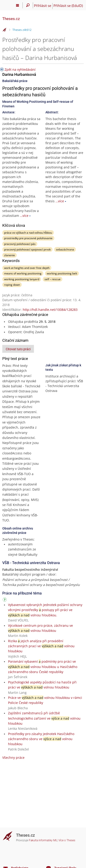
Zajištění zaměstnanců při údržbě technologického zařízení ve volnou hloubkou (44, 718)
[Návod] (5, 600)
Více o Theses (67, 840)
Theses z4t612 (22, 30)
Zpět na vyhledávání (20, 69)
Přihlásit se (43, 6)
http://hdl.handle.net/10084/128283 (50, 310)
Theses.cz (11, 19)
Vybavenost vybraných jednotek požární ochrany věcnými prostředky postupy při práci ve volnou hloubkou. (45, 610)
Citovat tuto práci (18, 349)
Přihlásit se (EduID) (68, 6)
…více (24, 216)
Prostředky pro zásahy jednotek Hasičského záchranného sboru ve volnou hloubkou (41, 739)
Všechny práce (13, 758)
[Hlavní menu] (18, 5)
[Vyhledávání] (28, 5)
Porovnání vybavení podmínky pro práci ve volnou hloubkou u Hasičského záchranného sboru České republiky (43, 667)
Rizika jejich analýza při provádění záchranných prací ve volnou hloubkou (41, 646)
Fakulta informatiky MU (43, 840)
